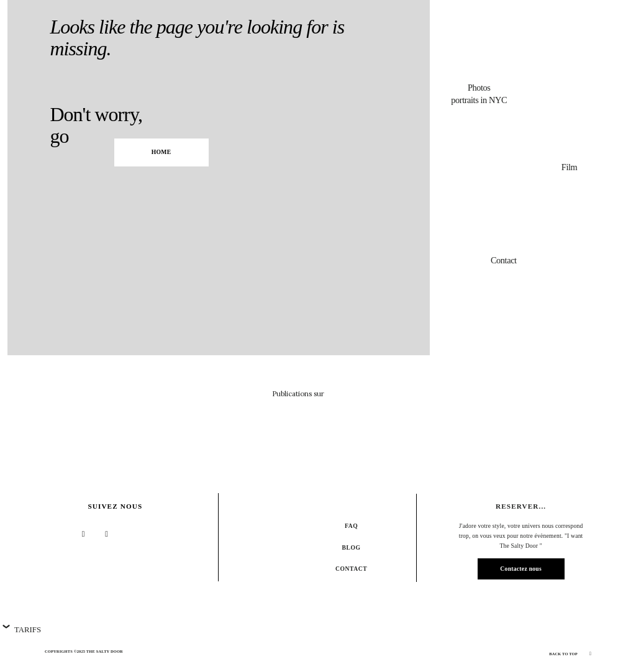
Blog (352, 547)
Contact (351, 569)
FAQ (351, 526)
